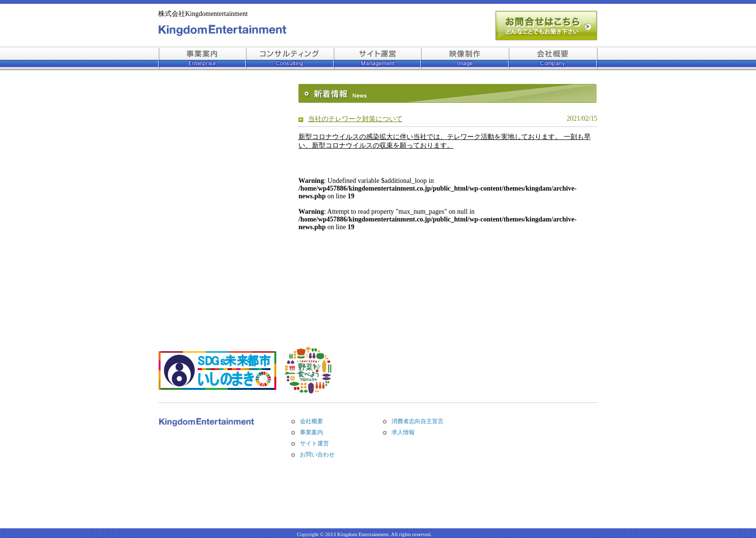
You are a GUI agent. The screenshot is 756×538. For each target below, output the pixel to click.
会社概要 (311, 421)
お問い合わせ (317, 455)
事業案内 (311, 432)
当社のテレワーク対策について (355, 119)
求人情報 (403, 432)
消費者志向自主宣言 (418, 421)
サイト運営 (314, 443)
